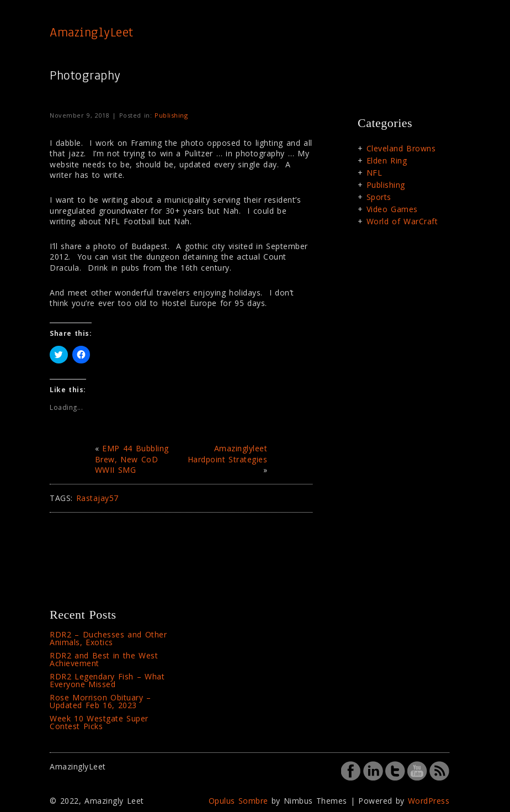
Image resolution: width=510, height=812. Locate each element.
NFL (374, 173)
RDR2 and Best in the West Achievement (104, 659)
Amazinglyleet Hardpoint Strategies (228, 454)
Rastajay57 (97, 498)
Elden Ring (387, 160)
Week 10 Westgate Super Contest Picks (99, 722)
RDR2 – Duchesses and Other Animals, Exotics (108, 638)
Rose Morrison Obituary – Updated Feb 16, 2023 (100, 701)
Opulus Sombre (238, 801)
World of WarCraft (402, 221)
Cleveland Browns (401, 148)
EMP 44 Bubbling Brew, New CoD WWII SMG (132, 459)
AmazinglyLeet (92, 32)
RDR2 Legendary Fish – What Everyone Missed (107, 680)
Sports (379, 197)
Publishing (171, 115)
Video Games (392, 209)
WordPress (429, 801)
